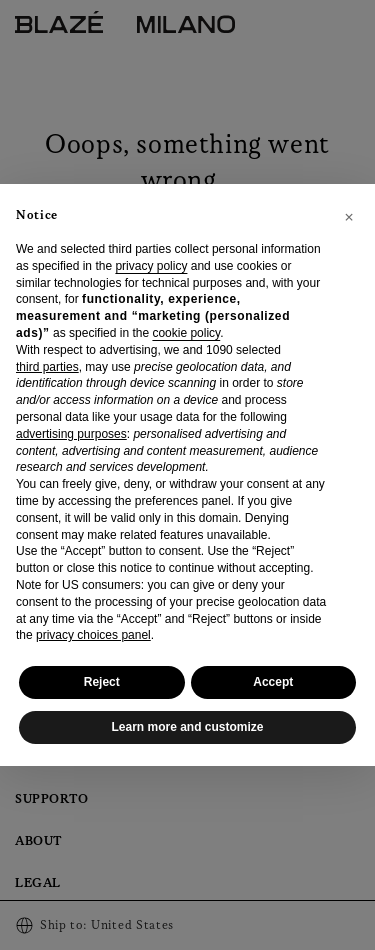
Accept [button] (273, 682)
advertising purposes (71, 434)
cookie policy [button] (186, 333)
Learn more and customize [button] (187, 727)
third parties (47, 367)
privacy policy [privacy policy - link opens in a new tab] (151, 266)
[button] (349, 216)
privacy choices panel (93, 635)
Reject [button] (102, 682)
